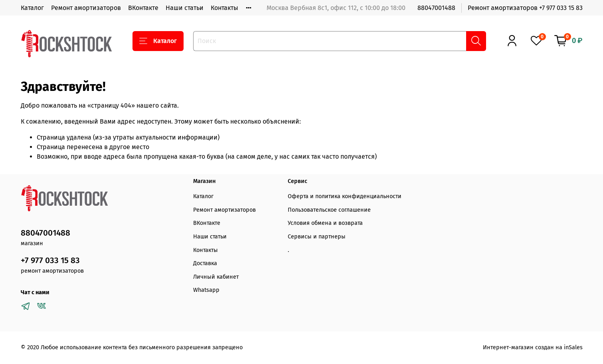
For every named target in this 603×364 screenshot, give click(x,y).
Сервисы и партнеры (317, 237)
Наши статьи (185, 8)
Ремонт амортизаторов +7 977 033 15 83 (525, 8)
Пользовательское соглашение (329, 210)
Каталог (32, 8)
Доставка (205, 263)
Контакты (224, 8)
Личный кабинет (216, 277)
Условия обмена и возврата (325, 223)
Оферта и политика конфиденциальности (345, 196)
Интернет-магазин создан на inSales (533, 347)
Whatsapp (206, 290)
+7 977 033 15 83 (50, 261)
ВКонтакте (143, 8)
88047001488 (436, 8)
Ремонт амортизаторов (86, 8)
